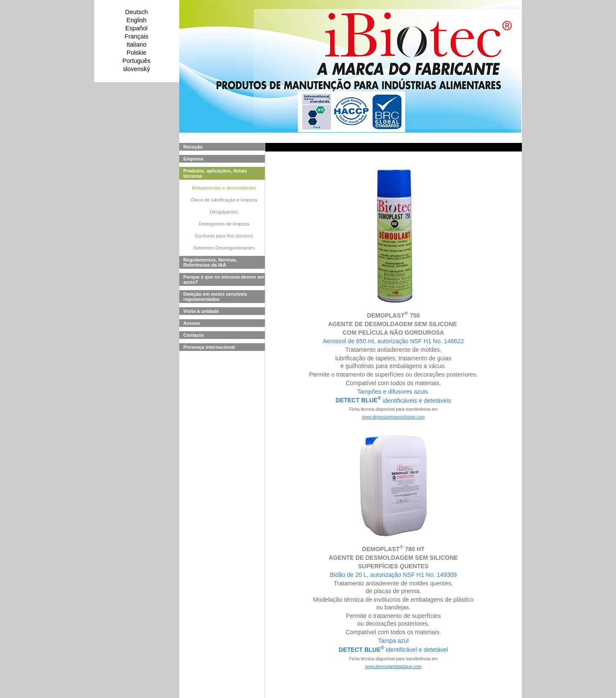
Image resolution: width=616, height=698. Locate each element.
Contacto (194, 335)
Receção (193, 147)
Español (136, 28)
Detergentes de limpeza (224, 224)
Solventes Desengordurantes (224, 248)
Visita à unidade (201, 311)
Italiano (136, 45)
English (136, 20)
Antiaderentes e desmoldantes (224, 188)
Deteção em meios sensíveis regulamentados (215, 297)
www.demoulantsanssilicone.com (393, 417)
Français (136, 36)
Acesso (192, 323)
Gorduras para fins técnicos (224, 236)
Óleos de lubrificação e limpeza (224, 200)
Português (136, 61)
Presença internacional (209, 347)
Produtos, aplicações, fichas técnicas (215, 173)
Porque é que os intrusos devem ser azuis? (224, 279)
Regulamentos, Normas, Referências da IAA (210, 262)
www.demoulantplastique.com (393, 667)
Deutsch (137, 12)
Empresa (193, 159)
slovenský (136, 69)
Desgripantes (224, 212)
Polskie (136, 53)
